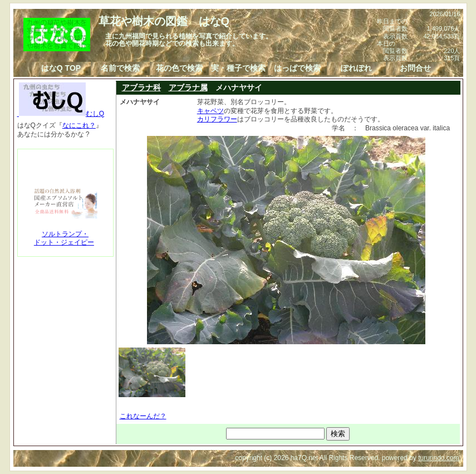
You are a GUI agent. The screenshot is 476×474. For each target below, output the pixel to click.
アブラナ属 (188, 87)
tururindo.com (438, 458)
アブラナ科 (141, 87)
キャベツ (210, 111)
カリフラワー (217, 119)
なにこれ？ (79, 125)
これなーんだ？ (143, 416)
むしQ (61, 114)
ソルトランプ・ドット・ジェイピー (64, 238)
